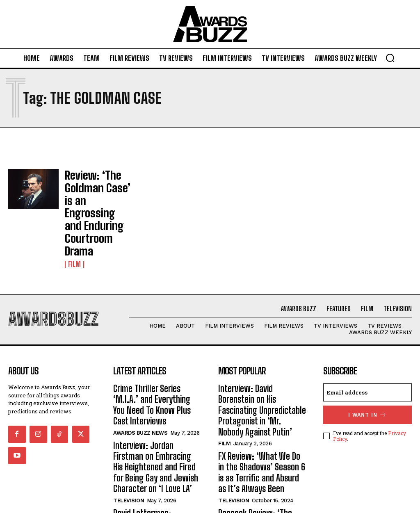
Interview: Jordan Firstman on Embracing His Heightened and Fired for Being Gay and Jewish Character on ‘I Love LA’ (157, 396)
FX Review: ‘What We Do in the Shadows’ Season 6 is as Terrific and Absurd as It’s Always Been (261, 405)
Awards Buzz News (140, 371)
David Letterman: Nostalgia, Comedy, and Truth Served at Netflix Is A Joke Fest (155, 441)
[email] (367, 348)
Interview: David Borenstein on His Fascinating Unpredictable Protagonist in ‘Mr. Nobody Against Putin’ (262, 356)
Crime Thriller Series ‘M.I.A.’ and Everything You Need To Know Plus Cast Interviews (153, 352)
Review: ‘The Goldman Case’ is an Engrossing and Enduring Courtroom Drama (98, 192)
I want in (367, 369)
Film (74, 221)
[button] (390, 58)
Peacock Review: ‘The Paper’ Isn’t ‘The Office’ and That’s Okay (259, 450)
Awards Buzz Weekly (143, 460)
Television (129, 420)
